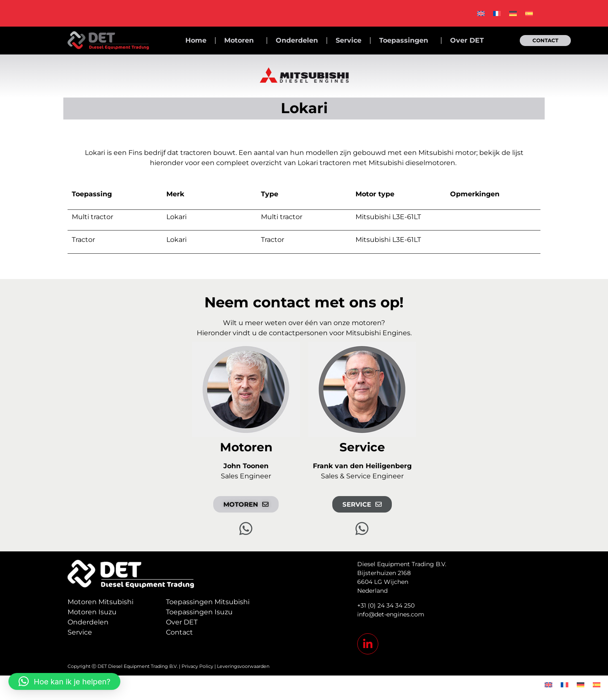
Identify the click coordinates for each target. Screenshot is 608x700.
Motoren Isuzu (92, 612)
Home (196, 40)
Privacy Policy (197, 666)
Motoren (241, 41)
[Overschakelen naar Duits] (513, 13)
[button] (64, 681)
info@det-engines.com (391, 614)
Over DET (467, 40)
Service (349, 40)
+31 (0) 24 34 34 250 (386, 605)
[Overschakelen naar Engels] (481, 13)
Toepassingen (406, 41)
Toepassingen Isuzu (199, 612)
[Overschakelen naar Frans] (497, 13)
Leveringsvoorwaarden (243, 666)
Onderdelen (297, 40)
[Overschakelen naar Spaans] (529, 13)
